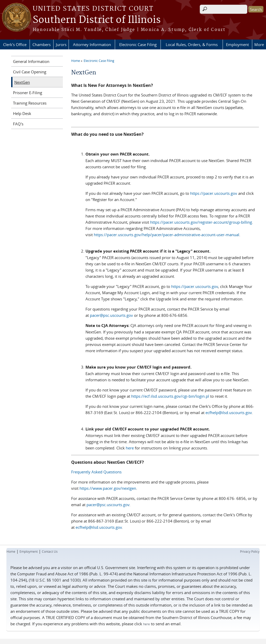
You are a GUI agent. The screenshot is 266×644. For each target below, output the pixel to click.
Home (76, 61)
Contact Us (50, 551)
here (130, 448)
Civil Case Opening (30, 72)
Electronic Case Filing (138, 44)
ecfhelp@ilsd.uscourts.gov (229, 413)
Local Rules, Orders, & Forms (192, 44)
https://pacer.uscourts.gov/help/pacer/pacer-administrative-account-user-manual (167, 235)
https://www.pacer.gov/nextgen (108, 488)
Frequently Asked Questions (96, 472)
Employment (237, 44)
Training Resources (30, 103)
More (259, 44)
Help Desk (22, 113)
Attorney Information (92, 44)
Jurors (61, 44)
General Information (31, 61)
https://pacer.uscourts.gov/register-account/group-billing (201, 222)
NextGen (22, 82)
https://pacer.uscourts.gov (214, 193)
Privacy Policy (250, 551)
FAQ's (18, 124)
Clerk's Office (15, 44)
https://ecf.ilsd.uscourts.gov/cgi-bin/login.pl (170, 396)
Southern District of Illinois (97, 20)
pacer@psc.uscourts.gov (111, 315)
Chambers (42, 44)
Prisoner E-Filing (28, 93)
